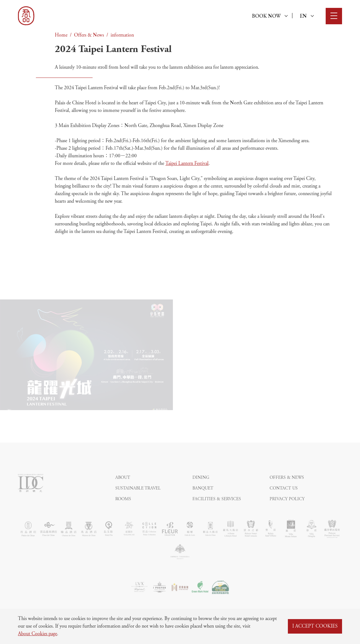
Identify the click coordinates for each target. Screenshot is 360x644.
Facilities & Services (217, 511)
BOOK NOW (270, 16)
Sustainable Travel (138, 500)
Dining (201, 490)
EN (307, 16)
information (122, 35)
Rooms (123, 511)
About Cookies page (37, 634)
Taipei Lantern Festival (187, 164)
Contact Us (284, 500)
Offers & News (89, 35)
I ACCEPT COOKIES (315, 626)
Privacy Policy (287, 511)
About (123, 490)
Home (61, 35)
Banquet (203, 500)
